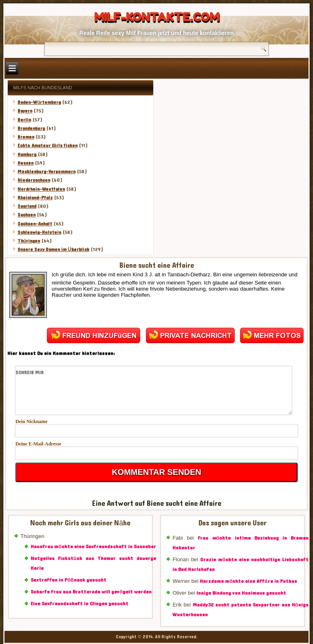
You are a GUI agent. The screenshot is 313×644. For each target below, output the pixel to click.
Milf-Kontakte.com (157, 17)
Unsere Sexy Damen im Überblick (53, 249)
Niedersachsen (34, 180)
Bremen (26, 137)
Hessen (25, 163)
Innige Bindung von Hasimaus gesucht (241, 593)
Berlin (24, 120)
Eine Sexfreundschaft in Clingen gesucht (79, 604)
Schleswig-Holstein (39, 232)
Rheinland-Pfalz (35, 198)
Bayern (25, 111)
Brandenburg (31, 128)
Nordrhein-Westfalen (41, 189)
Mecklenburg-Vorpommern (46, 172)
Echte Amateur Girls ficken (47, 146)
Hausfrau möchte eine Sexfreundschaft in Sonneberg (95, 547)
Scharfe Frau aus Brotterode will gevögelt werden (91, 592)
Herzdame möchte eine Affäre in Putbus (248, 581)
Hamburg (27, 154)
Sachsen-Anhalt (35, 224)
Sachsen (26, 215)
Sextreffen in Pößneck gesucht (68, 580)
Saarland (27, 206)
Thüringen (29, 241)
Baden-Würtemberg (39, 102)
